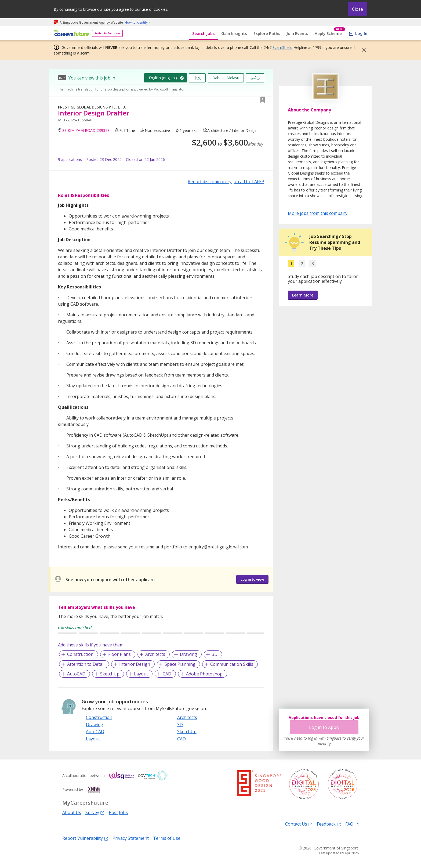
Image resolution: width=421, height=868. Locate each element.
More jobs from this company (318, 213)
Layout (141, 674)
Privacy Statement (131, 838)
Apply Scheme (330, 33)
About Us (72, 812)
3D (215, 654)
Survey (95, 812)
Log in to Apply (324, 727)
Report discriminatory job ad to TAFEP (226, 182)
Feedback (329, 824)
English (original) (163, 78)
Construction (80, 654)
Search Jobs (204, 33)
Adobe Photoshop (204, 674)
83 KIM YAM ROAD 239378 (86, 130)
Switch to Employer (107, 33)
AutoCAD (76, 674)
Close (358, 9)
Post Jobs (118, 812)
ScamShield (282, 47)
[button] (362, 50)
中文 (197, 78)
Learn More (303, 295)
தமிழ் (255, 78)
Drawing (188, 654)
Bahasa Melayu (226, 78)
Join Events (297, 33)
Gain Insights (234, 33)
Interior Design (135, 664)
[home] (71, 33)
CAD (167, 674)
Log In (361, 33)
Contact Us (299, 824)
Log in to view (252, 579)
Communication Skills (232, 664)
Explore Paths (267, 33)
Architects (155, 654)
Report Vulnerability (85, 838)
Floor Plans (119, 654)
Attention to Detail (86, 664)
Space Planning (180, 664)
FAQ (352, 824)
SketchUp (110, 674)
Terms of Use (167, 838)
